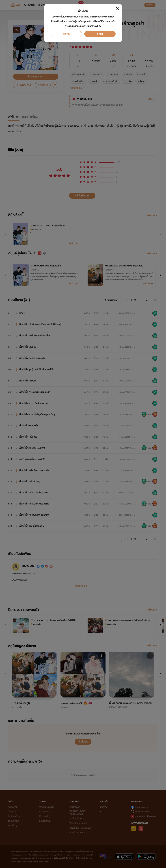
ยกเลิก (66, 34)
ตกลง (100, 34)
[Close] (117, 8)
